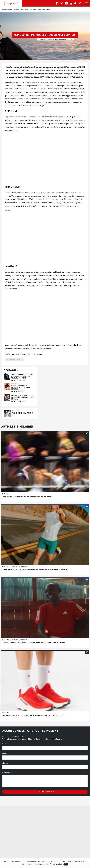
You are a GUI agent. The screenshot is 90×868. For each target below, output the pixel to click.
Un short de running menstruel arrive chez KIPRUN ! (21, 387)
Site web (5, 763)
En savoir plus (56, 864)
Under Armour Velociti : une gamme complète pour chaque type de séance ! (35, 570)
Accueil (5, 9)
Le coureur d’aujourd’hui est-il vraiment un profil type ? (27, 497)
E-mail (5, 753)
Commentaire (8, 773)
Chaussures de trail (14, 9)
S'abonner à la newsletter (13, 853)
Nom (5, 744)
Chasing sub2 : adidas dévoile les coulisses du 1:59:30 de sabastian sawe (34, 643)
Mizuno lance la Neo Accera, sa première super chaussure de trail (23, 397)
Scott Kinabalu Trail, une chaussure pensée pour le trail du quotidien (22, 376)
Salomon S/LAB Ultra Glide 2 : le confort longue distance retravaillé (33, 716)
